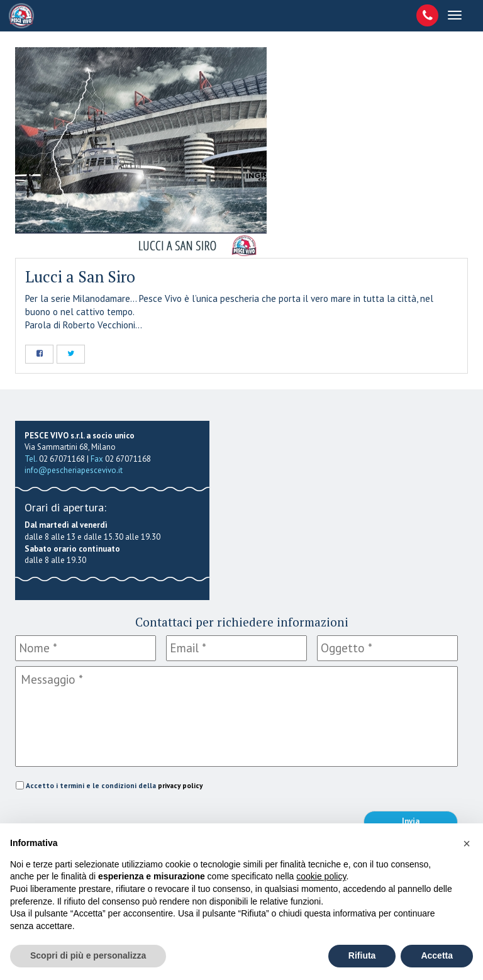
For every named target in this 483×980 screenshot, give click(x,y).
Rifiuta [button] (362, 955)
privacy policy (180, 785)
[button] (467, 844)
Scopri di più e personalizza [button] (88, 955)
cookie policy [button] (321, 876)
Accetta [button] (437, 955)
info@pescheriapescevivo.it (74, 470)
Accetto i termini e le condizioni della (114, 785)
